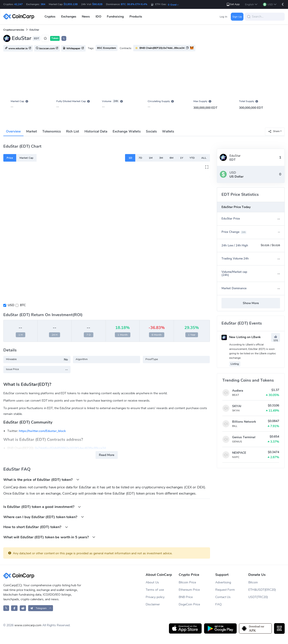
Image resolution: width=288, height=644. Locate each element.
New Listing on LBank (241, 337)
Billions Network (244, 422)
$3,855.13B (71, 4)
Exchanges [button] (69, 17)
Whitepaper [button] (73, 48)
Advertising (223, 582)
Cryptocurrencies (14, 30)
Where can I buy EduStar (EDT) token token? (44, 517)
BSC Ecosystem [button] (107, 48)
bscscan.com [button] (47, 48)
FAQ (218, 604)
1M (151, 158)
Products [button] (136, 17)
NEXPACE (239, 453)
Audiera (238, 391)
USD (11, 305)
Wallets (168, 131)
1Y (182, 158)
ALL (204, 158)
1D (130, 158)
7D (140, 158)
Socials (151, 131)
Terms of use (155, 590)
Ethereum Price (189, 590)
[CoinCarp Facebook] (14, 608)
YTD (192, 158)
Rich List (73, 131)
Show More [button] (251, 303)
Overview (13, 131)
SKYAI (237, 406)
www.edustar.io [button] (18, 48)
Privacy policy (155, 597)
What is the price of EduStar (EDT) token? (41, 480)
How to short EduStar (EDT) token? (36, 527)
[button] (251, 5)
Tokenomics (52, 131)
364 (43, 4)
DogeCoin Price (189, 604)
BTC (23, 305)
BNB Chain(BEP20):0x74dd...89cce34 (162, 48)
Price (10, 158)
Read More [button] (107, 455)
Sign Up (237, 17)
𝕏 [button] (64, 39)
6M (171, 158)
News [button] (86, 17)
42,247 (18, 4)
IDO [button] (98, 17)
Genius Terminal (244, 437)
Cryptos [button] (50, 17)
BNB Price (186, 597)
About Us (152, 582)
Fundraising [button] (115, 17)
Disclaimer (153, 604)
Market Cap (26, 158)
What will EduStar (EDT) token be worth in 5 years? (49, 537)
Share (274, 131)
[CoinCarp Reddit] (23, 608)
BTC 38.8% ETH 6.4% (134, 4)
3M (161, 158)
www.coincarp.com (28, 625)
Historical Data (96, 131)
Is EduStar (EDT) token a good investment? (42, 507)
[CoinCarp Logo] (20, 17)
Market (32, 131)
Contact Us (223, 597)
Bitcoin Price (187, 582)
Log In (223, 17)
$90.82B (97, 4)
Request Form (225, 590)
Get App (233, 4)
